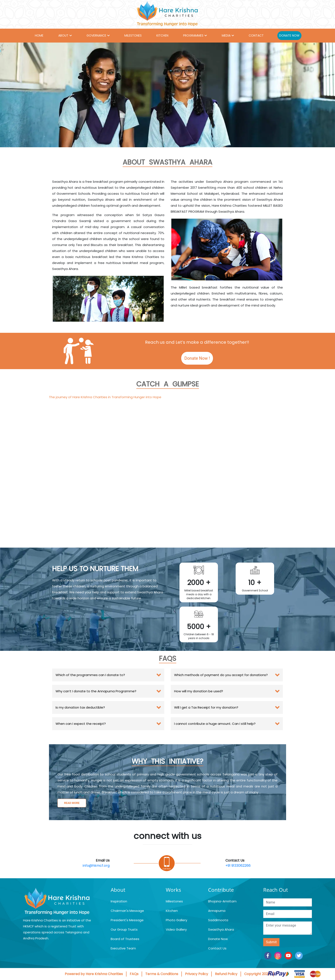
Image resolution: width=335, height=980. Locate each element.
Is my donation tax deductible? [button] (80, 707)
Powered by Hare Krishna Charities (94, 974)
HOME (39, 35)
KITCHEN (162, 35)
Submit (271, 942)
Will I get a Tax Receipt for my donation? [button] (206, 707)
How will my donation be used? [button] (199, 691)
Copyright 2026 (257, 974)
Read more (72, 803)
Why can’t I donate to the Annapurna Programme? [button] (96, 691)
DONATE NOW (289, 35)
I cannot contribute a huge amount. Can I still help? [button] (215, 724)
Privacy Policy (197, 974)
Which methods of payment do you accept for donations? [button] (221, 675)
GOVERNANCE (96, 35)
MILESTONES (133, 35)
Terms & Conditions (162, 974)
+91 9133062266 (238, 866)
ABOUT (63, 35)
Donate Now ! (197, 358)
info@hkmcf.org (96, 866)
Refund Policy (226, 974)
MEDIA (226, 35)
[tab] (108, 675)
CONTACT (256, 35)
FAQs (134, 974)
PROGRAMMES (193, 35)
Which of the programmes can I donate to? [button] (90, 675)
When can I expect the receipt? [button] (81, 724)
